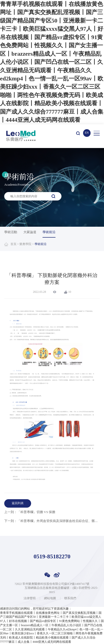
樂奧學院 (25, 244)
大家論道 (30, 232)
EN (87, 133)
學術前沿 (49, 232)
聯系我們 (70, 598)
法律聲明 (30, 598)
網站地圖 (50, 598)
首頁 (13, 244)
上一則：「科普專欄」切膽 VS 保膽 (30, 512)
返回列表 (18, 503)
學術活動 (11, 232)
